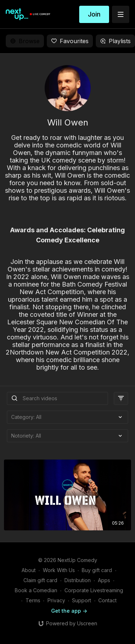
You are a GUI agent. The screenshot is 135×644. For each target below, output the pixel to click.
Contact (107, 600)
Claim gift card (40, 580)
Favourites (70, 41)
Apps (104, 580)
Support (82, 600)
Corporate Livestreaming (94, 590)
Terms (33, 600)
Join (94, 14)
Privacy (56, 600)
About (29, 570)
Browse (25, 41)
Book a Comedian (36, 590)
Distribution (78, 580)
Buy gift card (97, 570)
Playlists (115, 41)
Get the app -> (69, 611)
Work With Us (59, 570)
